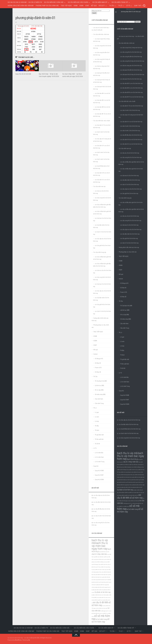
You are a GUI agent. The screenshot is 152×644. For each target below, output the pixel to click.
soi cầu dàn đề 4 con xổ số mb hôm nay (131, 83)
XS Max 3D (123, 297)
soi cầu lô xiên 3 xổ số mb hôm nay (130, 126)
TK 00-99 (123, 368)
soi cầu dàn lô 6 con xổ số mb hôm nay (131, 144)
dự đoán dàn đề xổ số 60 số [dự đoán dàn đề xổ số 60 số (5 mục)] (126, 487)
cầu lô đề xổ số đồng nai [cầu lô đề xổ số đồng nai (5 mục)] (137, 467)
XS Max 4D (123, 288)
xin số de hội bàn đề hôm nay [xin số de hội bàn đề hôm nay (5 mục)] (137, 503)
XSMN (81, 6)
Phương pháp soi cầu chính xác (47, 6)
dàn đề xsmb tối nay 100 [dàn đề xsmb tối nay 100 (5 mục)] (124, 482)
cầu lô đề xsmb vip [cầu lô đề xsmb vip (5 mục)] (101, 559)
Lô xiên (122, 341)
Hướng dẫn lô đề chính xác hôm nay (21, 6)
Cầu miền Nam (124, 324)
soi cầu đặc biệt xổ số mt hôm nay (130, 234)
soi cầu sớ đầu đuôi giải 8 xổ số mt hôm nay (131, 204)
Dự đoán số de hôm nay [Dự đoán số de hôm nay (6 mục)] (125, 490)
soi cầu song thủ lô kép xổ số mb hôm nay (132, 61)
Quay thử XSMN (125, 404)
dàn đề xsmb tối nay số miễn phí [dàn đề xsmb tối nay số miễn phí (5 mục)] (135, 482)
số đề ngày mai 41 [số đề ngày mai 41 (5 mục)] (127, 503)
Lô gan (122, 337)
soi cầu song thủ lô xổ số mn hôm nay (131, 157)
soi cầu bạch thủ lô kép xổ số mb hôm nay (132, 74)
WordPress (18, 640)
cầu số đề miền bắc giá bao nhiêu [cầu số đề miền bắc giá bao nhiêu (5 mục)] (126, 475)
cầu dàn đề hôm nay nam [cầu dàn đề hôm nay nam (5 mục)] (104, 552)
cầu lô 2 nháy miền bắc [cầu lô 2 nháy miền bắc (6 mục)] (131, 462)
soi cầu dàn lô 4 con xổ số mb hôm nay (131, 122)
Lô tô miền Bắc (125, 377)
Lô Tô (128, 6)
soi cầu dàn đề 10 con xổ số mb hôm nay (132, 97)
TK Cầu (112, 6)
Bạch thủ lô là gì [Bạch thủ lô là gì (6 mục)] (132, 459)
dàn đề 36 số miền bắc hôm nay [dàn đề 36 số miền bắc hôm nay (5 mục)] (126, 477)
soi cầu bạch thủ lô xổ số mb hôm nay (131, 79)
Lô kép (122, 346)
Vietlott (102, 6)
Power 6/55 (124, 292)
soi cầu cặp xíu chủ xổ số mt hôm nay (131, 229)
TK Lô (120, 6)
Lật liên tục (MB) (125, 310)
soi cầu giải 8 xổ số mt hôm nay (129, 238)
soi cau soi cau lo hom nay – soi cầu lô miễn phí (25, 2)
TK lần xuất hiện (125, 364)
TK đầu (122, 350)
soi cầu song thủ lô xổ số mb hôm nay (131, 52)
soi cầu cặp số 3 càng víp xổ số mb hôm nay (131, 116)
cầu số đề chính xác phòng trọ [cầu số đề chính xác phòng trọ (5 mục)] (125, 472)
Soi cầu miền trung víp (120, 2)
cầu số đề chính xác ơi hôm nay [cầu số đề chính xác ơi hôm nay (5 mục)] (100, 570)
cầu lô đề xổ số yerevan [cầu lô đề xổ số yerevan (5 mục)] (127, 467)
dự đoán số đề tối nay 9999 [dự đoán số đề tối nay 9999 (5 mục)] (126, 493)
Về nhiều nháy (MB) (126, 319)
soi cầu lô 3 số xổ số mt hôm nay (129, 243)
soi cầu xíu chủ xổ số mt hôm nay (130, 216)
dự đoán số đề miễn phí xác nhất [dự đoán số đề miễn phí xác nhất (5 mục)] (98, 595)
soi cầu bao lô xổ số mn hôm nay (129, 176)
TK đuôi (122, 355)
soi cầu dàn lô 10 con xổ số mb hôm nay (132, 106)
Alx (29, 640)
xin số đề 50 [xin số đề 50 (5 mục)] (119, 506)
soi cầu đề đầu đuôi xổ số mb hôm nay (131, 135)
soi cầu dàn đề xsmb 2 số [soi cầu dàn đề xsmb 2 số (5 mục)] (133, 495)
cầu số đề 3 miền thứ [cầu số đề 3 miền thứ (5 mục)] (131, 470)
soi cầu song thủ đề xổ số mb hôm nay (131, 57)
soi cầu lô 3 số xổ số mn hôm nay (130, 185)
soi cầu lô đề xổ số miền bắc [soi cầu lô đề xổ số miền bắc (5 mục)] (133, 501)
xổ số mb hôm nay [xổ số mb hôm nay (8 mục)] (101, 617)
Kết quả (94, 6)
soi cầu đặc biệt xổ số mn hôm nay (130, 180)
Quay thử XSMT (125, 400)
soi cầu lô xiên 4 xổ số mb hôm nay (130, 110)
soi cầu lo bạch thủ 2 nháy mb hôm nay (131, 48)
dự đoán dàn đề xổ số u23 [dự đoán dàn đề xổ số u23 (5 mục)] (137, 487)
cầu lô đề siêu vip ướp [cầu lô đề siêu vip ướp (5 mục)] (136, 465)
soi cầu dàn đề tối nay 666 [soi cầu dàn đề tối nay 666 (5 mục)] (122, 495)
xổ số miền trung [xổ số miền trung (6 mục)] (132, 509)
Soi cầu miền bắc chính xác (54, 2)
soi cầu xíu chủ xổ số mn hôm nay (130, 153)
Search (138, 22)
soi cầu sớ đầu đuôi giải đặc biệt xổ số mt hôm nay (131, 210)
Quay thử (138, 6)
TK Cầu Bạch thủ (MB (126, 306)
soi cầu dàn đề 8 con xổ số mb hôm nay (131, 92)
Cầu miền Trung (125, 328)
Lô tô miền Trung (125, 386)
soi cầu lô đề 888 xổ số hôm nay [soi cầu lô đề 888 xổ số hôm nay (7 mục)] (130, 496)
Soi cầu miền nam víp (100, 2)
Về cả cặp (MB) (125, 315)
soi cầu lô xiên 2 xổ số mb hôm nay (130, 131)
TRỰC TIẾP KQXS (66, 6)
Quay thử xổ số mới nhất (23, 74)
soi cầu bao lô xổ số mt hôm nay (129, 225)
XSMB (76, 6)
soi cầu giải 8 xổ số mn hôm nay (129, 193)
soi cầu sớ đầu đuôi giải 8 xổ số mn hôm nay (131, 170)
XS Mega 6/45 (124, 283)
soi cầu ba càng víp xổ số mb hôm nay (131, 66)
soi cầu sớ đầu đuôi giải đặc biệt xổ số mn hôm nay (131, 163)
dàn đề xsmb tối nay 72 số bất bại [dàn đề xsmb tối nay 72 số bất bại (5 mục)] (104, 580)
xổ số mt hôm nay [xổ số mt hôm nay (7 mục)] (101, 620)
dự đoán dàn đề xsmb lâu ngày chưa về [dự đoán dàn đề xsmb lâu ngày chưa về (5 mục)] (102, 587)
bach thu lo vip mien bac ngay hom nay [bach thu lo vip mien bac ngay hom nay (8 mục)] (131, 456)
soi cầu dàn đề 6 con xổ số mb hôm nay (131, 88)
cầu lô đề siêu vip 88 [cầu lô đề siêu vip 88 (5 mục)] (127, 465)
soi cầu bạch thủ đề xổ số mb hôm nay (131, 70)
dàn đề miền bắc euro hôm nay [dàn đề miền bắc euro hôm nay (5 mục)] (125, 480)
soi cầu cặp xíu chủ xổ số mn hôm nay (131, 189)
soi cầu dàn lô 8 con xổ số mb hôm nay (131, 140)
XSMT (87, 6)
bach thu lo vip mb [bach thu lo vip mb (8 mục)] (127, 453)
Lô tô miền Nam (125, 382)
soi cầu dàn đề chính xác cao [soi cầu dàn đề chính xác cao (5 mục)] (138, 493)
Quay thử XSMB (125, 395)
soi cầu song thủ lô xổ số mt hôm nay (131, 221)
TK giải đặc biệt (125, 359)
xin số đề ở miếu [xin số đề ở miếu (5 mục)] (126, 506)
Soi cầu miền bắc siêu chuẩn (78, 2)
